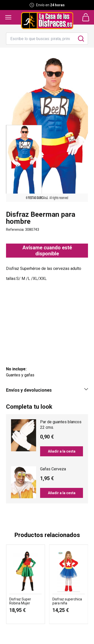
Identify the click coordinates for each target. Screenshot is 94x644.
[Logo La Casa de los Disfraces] (47, 21)
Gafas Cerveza (53, 469)
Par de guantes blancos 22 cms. (61, 425)
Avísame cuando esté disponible (47, 251)
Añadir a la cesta (62, 451)
